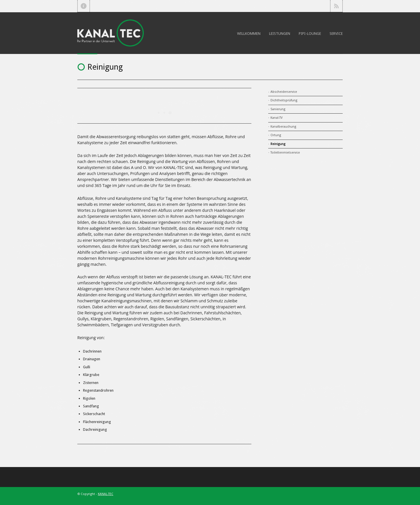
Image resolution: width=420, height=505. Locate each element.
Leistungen (280, 34)
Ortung (276, 135)
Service (336, 34)
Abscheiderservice (284, 92)
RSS (336, 6)
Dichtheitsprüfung (284, 100)
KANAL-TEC (106, 494)
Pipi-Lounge (310, 34)
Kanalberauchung (283, 127)
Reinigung (278, 144)
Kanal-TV (276, 118)
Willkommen (249, 34)
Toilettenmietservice (285, 153)
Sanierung (278, 109)
